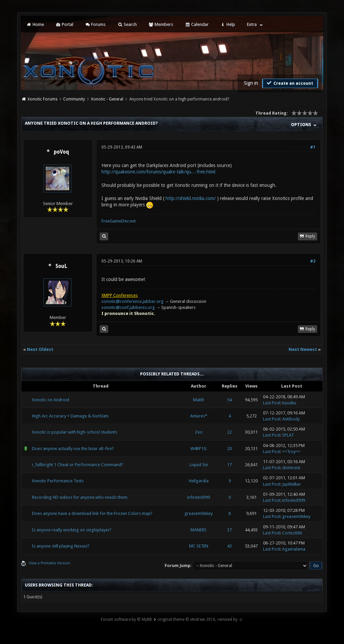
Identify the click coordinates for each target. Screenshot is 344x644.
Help (228, 24)
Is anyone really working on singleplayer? (72, 530)
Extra (252, 24)
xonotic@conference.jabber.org (133, 301)
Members (161, 24)
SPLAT (288, 435)
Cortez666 (292, 533)
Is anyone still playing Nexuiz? (61, 546)
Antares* (199, 416)
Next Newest (303, 349)
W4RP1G (199, 449)
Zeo (199, 432)
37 (229, 530)
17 (229, 465)
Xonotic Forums (42, 99)
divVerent (291, 468)
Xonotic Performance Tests (58, 481)
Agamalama (294, 549)
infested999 (199, 497)
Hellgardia (199, 481)
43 (229, 546)
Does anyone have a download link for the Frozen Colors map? (92, 513)
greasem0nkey (199, 513)
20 (229, 449)
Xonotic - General (107, 99)
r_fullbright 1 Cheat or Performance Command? (78, 465)
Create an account (289, 83)
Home (35, 24)
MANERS (199, 530)
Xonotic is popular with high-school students (75, 432)
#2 (313, 261)
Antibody (291, 419)
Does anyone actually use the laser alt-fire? (73, 449)
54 (229, 400)
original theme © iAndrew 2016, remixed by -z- (200, 619)
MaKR (199, 400)
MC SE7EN (199, 546)
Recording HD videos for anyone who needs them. (80, 497)
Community (74, 99)
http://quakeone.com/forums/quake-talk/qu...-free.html (158, 172)
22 (229, 432)
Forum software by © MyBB (126, 619)
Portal (64, 24)
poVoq (61, 152)
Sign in (251, 83)
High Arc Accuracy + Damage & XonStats (70, 416)
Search (127, 24)
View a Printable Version (50, 563)
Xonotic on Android (51, 400)
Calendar (197, 24)
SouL (61, 266)
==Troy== (291, 452)
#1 (313, 147)
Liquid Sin (199, 465)
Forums (95, 24)
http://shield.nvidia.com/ (191, 198)
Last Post (272, 403)
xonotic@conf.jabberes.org (128, 307)
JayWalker (292, 484)
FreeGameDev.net (119, 221)
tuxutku (289, 403)
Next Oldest (40, 349)
